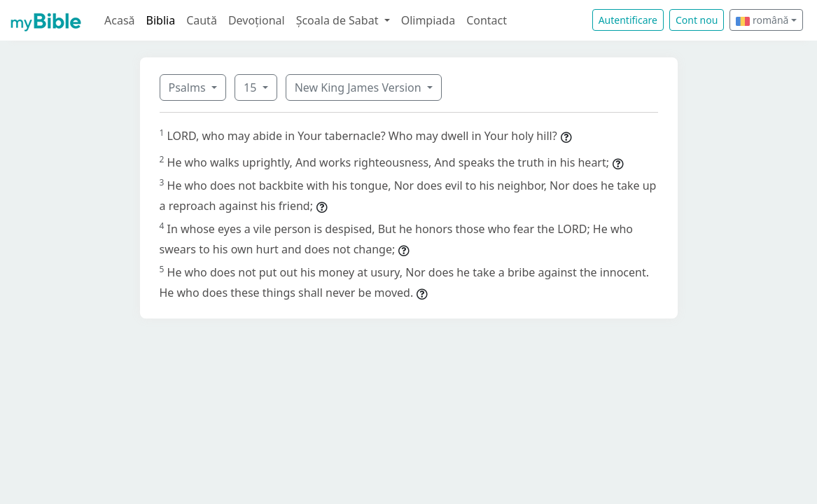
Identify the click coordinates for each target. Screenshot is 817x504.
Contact (487, 20)
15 (251, 87)
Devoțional (257, 20)
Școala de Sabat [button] (339, 20)
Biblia (161, 20)
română (762, 20)
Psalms (189, 87)
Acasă (120, 20)
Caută (202, 20)
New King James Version (359, 87)
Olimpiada (428, 20)
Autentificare (628, 20)
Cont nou (697, 20)
